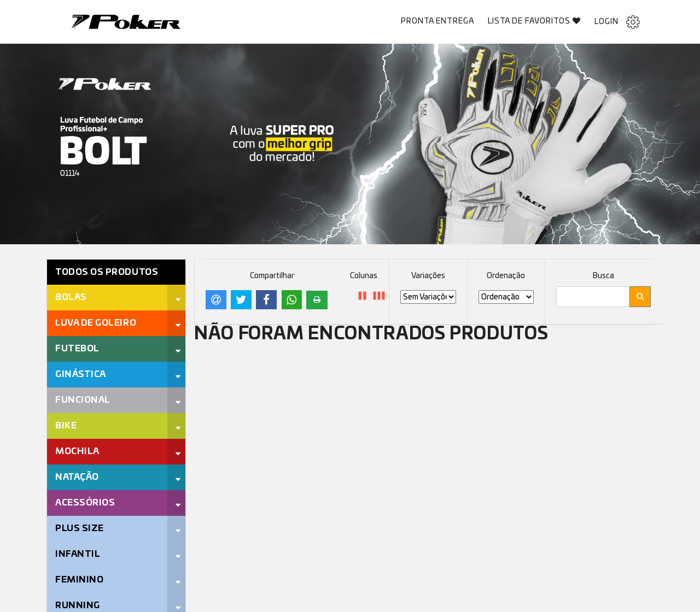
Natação (77, 477)
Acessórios (85, 503)
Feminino (79, 580)
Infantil (78, 554)
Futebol (77, 349)
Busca (603, 276)
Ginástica (81, 374)
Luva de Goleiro (96, 323)
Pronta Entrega (437, 21)
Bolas (71, 297)
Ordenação (506, 276)
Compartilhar (272, 276)
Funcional (83, 400)
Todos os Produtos (107, 272)
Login (617, 22)
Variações (428, 276)
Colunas (364, 276)
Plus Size (80, 528)
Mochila (77, 451)
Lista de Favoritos (535, 21)
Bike (66, 426)
